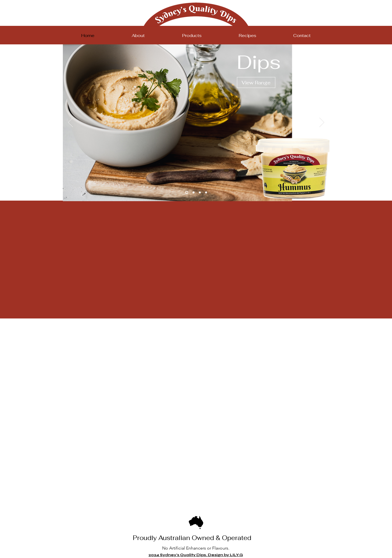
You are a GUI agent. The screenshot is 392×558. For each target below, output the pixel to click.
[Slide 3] (200, 193)
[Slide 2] (194, 193)
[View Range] (256, 82)
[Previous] (70, 123)
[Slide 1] (187, 193)
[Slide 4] (206, 193)
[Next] (322, 123)
